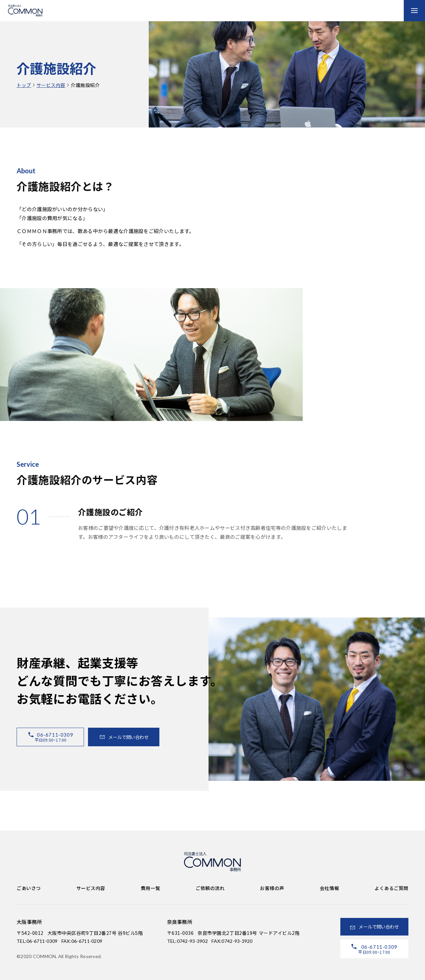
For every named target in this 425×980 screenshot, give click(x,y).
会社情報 (329, 888)
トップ (24, 85)
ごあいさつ (29, 888)
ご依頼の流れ (210, 888)
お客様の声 (272, 888)
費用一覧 (150, 888)
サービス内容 (51, 85)
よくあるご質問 (391, 888)
